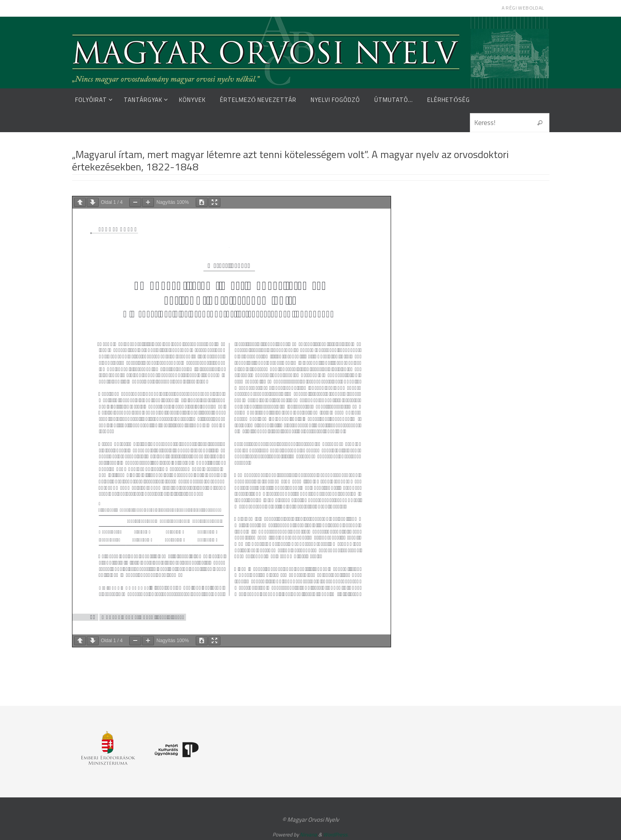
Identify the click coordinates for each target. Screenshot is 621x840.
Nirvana (309, 834)
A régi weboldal (523, 8)
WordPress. (336, 834)
